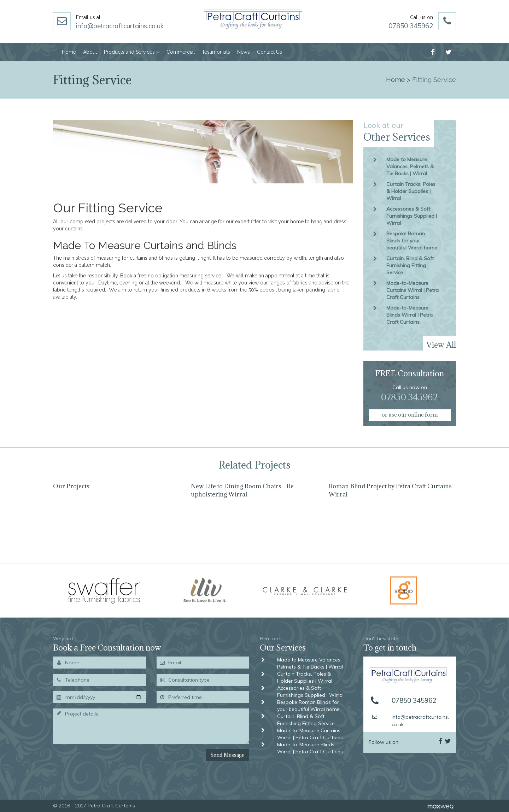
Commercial (181, 52)
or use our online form (410, 415)
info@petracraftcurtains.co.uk (120, 26)
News (244, 52)
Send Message (227, 755)
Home (69, 52)
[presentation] (91, 759)
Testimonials (216, 52)
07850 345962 (411, 26)
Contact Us (270, 52)
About (90, 52)
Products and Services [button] (132, 52)
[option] (117, 518)
